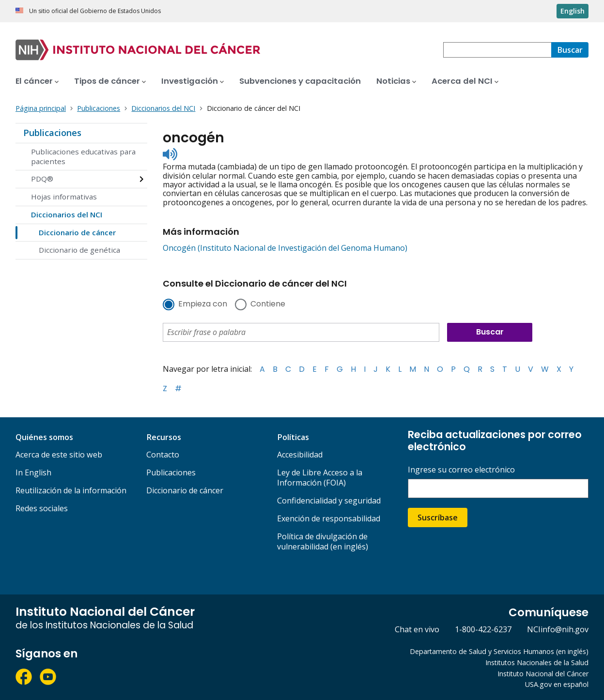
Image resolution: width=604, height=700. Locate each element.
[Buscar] (570, 50)
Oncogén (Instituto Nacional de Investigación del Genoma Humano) (285, 248)
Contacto (163, 455)
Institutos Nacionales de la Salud (537, 662)
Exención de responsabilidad (329, 518)
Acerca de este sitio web (59, 455)
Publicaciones (52, 133)
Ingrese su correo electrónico (461, 470)
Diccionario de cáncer (77, 232)
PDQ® (42, 179)
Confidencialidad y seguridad (329, 501)
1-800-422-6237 (483, 629)
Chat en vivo (417, 629)
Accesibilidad (300, 455)
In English (33, 472)
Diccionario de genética (79, 250)
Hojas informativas (64, 197)
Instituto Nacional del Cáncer (543, 674)
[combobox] (497, 50)
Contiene (268, 304)
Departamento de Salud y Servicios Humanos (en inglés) (499, 651)
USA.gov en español (557, 684)
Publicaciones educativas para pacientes (83, 156)
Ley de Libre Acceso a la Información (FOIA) (320, 478)
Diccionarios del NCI (67, 214)
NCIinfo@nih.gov (558, 629)
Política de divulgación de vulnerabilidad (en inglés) (323, 541)
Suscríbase (438, 517)
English (573, 11)
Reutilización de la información (71, 490)
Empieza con (203, 304)
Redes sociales (42, 508)
